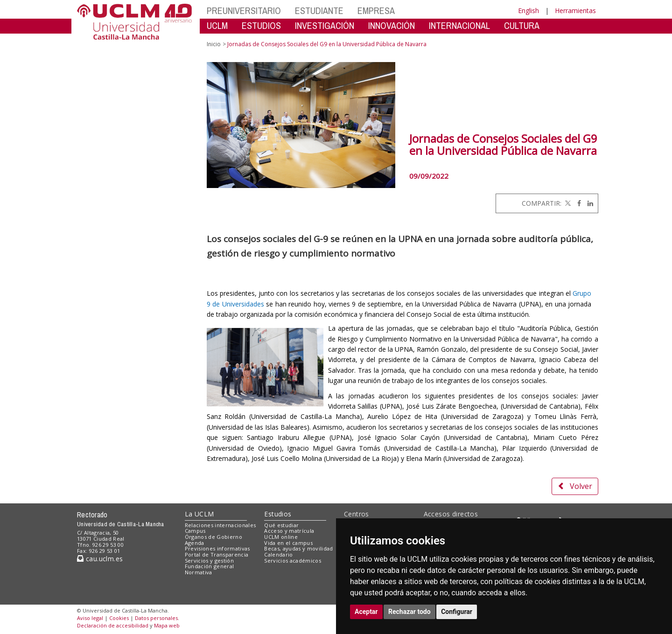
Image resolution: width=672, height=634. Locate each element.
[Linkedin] (588, 203)
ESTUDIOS (261, 25)
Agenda (195, 543)
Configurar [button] (457, 612)
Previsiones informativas (217, 548)
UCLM (217, 25)
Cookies (119, 618)
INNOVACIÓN (392, 25)
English (528, 10)
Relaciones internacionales (220, 525)
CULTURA (522, 25)
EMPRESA (376, 10)
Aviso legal (90, 618)
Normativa (199, 572)
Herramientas (575, 10)
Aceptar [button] (366, 612)
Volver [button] (575, 486)
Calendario (278, 554)
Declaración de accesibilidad (113, 625)
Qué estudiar (281, 525)
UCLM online (281, 537)
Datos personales (156, 618)
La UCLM (199, 514)
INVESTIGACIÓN (325, 25)
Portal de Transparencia (217, 554)
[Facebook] (577, 203)
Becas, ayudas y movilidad (298, 548)
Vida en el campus (288, 543)
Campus (195, 531)
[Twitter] (567, 203)
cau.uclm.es (100, 559)
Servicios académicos (293, 561)
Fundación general (210, 566)
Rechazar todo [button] (409, 612)
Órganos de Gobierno (213, 537)
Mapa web (167, 625)
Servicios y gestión (209, 561)
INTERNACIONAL (459, 25)
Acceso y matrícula (289, 531)
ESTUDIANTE (319, 10)
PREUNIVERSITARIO (244, 10)
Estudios (278, 514)
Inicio (214, 44)
